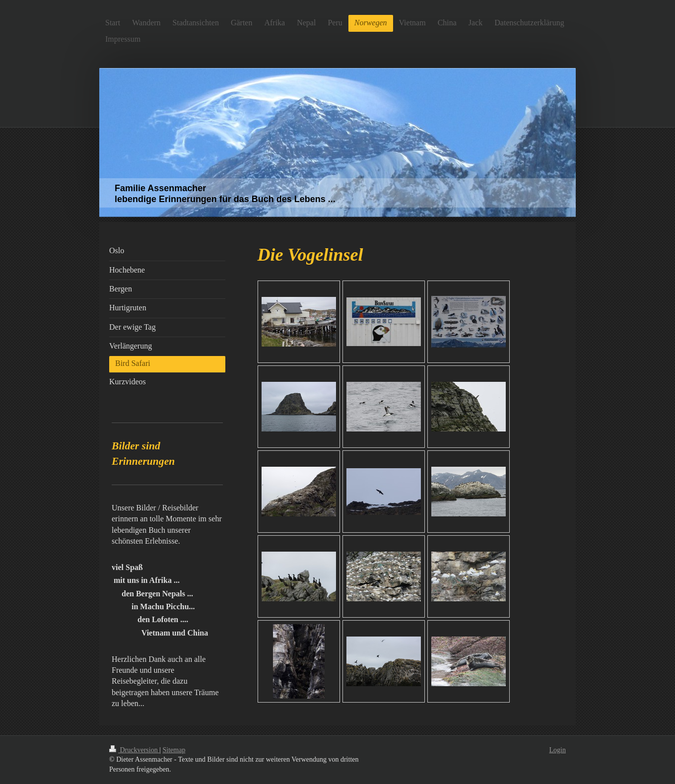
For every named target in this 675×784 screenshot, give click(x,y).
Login (558, 750)
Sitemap (174, 750)
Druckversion (134, 750)
